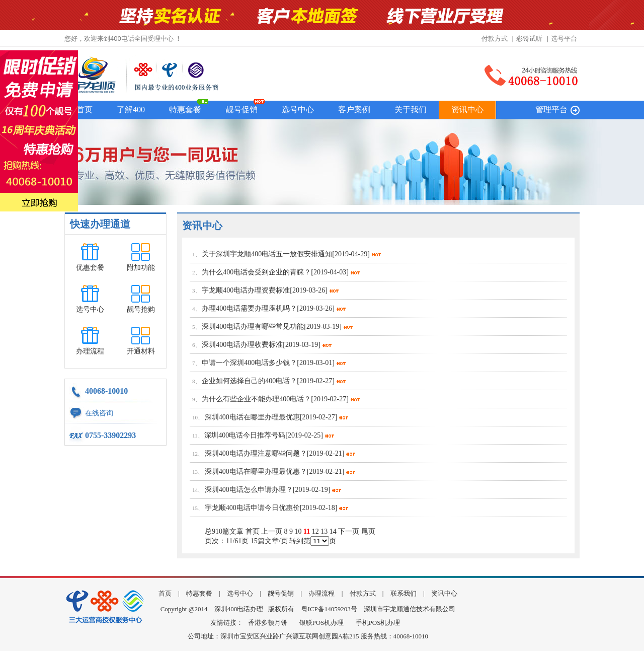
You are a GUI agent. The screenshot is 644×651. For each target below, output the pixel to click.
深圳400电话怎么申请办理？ (249, 490)
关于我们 (411, 110)
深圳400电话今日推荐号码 (245, 435)
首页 (85, 110)
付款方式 (495, 39)
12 (315, 531)
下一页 (349, 531)
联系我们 (404, 593)
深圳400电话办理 (239, 609)
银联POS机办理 (322, 623)
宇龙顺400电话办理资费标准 (246, 290)
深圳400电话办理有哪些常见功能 (253, 327)
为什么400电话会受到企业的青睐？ (256, 272)
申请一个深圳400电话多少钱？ (249, 363)
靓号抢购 (141, 309)
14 (333, 531)
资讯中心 (467, 110)
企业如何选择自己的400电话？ (249, 381)
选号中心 (298, 110)
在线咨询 (99, 413)
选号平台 (564, 39)
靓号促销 (242, 110)
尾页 (368, 531)
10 (298, 531)
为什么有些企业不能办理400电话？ (256, 399)
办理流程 (90, 351)
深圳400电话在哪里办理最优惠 (252, 417)
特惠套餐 (185, 110)
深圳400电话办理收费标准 (242, 345)
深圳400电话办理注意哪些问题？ (256, 453)
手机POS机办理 (378, 623)
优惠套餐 (90, 268)
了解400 (131, 110)
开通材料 (141, 351)
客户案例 (354, 110)
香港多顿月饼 (268, 623)
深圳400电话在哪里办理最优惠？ (256, 472)
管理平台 (551, 110)
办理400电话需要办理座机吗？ (249, 308)
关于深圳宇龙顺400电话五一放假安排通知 (267, 254)
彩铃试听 (529, 39)
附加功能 (141, 268)
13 (324, 531)
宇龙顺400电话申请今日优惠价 (252, 508)
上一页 (272, 531)
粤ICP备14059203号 (329, 609)
